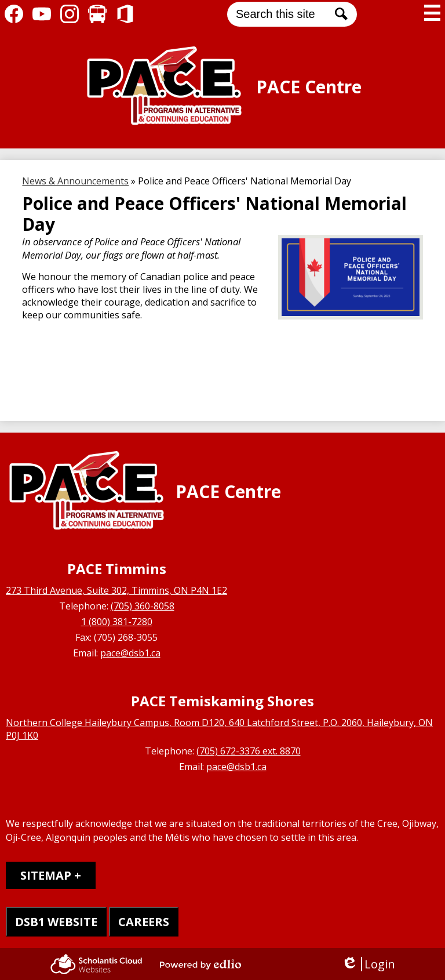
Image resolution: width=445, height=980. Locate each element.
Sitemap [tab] (46, 875)
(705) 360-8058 (143, 606)
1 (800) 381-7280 (117, 622)
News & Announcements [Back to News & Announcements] (75, 181)
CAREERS (144, 922)
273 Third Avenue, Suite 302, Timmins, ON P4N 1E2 (116, 590)
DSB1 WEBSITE (56, 922)
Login (368, 964)
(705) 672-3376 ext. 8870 (249, 751)
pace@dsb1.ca (130, 653)
